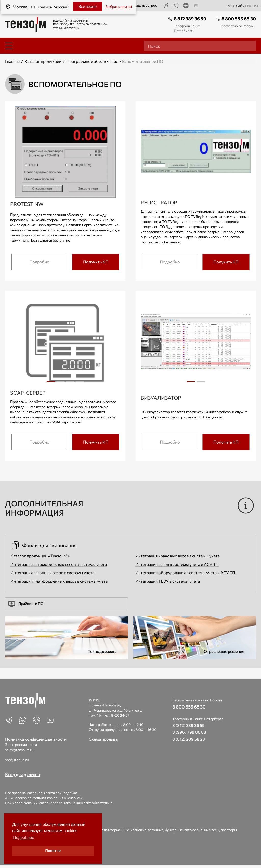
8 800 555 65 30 (239, 19)
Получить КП (96, 262)
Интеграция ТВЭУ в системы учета (168, 581)
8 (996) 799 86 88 (189, 732)
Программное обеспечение (92, 61)
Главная (12, 61)
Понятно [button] (53, 851)
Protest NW (27, 204)
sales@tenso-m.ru (19, 750)
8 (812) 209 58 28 (189, 739)
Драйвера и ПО (26, 604)
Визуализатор (161, 398)
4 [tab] (80, 384)
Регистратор (159, 202)
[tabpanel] (65, 342)
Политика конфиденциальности (36, 739)
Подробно (39, 262)
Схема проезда (103, 739)
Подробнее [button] (24, 838)
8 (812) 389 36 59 (188, 725)
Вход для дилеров (23, 774)
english (252, 6)
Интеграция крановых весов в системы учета (178, 556)
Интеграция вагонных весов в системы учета (52, 573)
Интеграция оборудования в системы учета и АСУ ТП (185, 573)
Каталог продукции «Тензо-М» (40, 556)
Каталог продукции (43, 61)
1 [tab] (51, 382)
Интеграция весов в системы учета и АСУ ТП (177, 564)
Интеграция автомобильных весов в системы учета (59, 564)
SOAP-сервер (28, 393)
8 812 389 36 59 (190, 19)
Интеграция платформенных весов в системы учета (59, 581)
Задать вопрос (143, 6)
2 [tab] (60, 384)
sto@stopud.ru (17, 760)
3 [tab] (70, 384)
